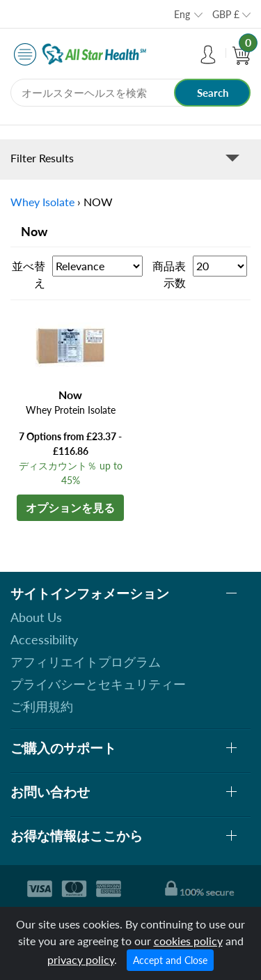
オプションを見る (70, 507)
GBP (226, 14)
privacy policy (81, 959)
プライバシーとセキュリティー (98, 684)
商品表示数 (169, 274)
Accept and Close (170, 960)
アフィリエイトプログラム (86, 662)
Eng (182, 14)
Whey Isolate (42, 202)
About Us (36, 617)
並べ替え (29, 274)
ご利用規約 (42, 706)
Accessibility (44, 639)
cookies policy (188, 941)
